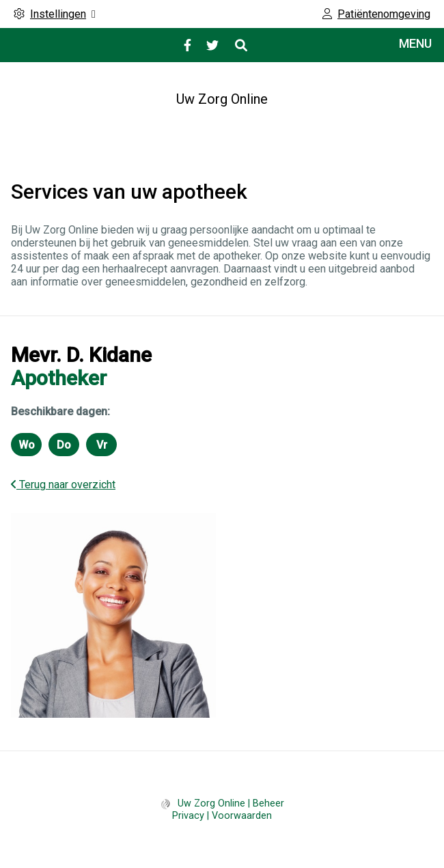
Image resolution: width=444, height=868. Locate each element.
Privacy (188, 816)
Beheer (268, 803)
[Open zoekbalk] (240, 45)
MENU (415, 43)
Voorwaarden (242, 816)
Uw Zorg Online (222, 99)
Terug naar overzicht (63, 485)
